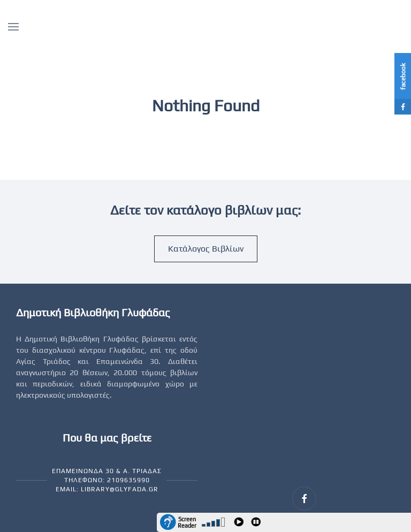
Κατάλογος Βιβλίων (206, 249)
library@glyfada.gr (120, 489)
